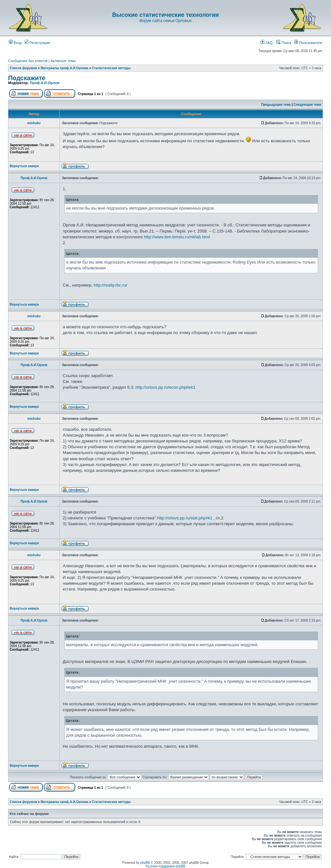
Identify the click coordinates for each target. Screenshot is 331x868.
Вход (15, 43)
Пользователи (308, 43)
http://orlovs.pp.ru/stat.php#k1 (185, 518)
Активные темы (63, 61)
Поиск (284, 43)
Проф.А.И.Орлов (44, 83)
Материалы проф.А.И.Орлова (64, 68)
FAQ (267, 43)
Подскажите (27, 78)
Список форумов (23, 68)
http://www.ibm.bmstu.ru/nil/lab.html (177, 237)
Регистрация (37, 43)
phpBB (145, 863)
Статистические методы (111, 68)
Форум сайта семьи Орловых (165, 21)
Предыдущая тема (276, 105)
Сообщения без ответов (28, 61)
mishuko (34, 123)
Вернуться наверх (24, 166)
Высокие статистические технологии (165, 15)
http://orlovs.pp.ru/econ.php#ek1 (165, 387)
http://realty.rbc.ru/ (111, 285)
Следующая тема (307, 105)
